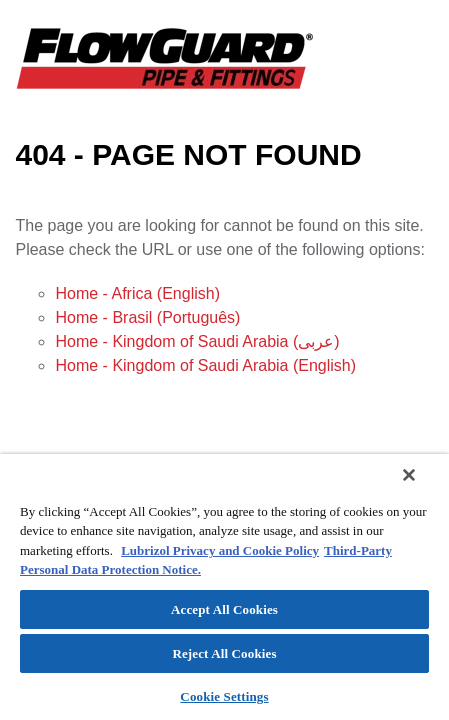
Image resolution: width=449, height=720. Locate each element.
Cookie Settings (224, 696)
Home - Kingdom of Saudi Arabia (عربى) (197, 341)
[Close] (423, 488)
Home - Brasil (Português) (147, 317)
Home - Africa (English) (137, 293)
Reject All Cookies (224, 653)
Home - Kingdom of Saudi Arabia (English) (205, 365)
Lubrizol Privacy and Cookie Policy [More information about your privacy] (220, 550)
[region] (224, 593)
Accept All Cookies (224, 609)
